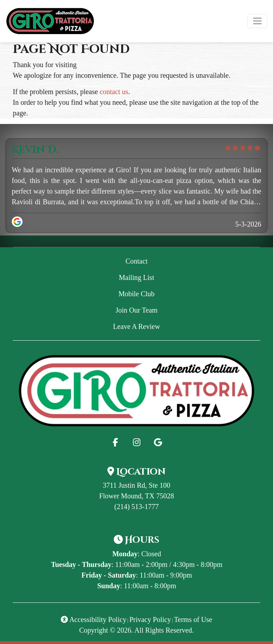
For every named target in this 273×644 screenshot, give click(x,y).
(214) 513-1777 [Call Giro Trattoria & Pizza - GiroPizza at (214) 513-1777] (137, 507)
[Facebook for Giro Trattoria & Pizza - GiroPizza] (115, 442)
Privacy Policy (150, 619)
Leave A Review (180, 326)
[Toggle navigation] (257, 21)
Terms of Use (193, 619)
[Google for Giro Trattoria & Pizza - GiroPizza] (158, 442)
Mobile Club (136, 294)
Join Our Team (136, 310)
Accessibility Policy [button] (93, 619)
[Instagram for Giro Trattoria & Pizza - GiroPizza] (136, 442)
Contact (136, 261)
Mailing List (136, 277)
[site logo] (50, 21)
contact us (114, 92)
